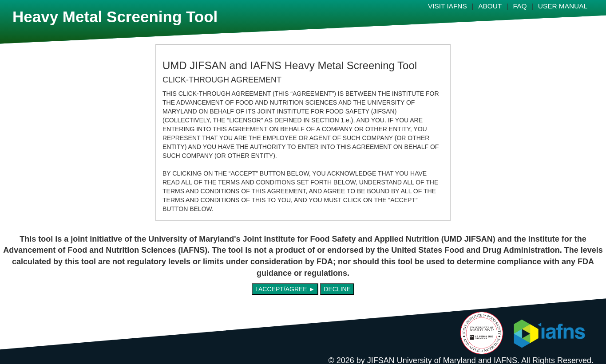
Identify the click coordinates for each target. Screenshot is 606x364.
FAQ (520, 6)
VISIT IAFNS (448, 6)
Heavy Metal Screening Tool (115, 17)
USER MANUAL (563, 6)
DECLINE (337, 289)
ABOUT (490, 6)
